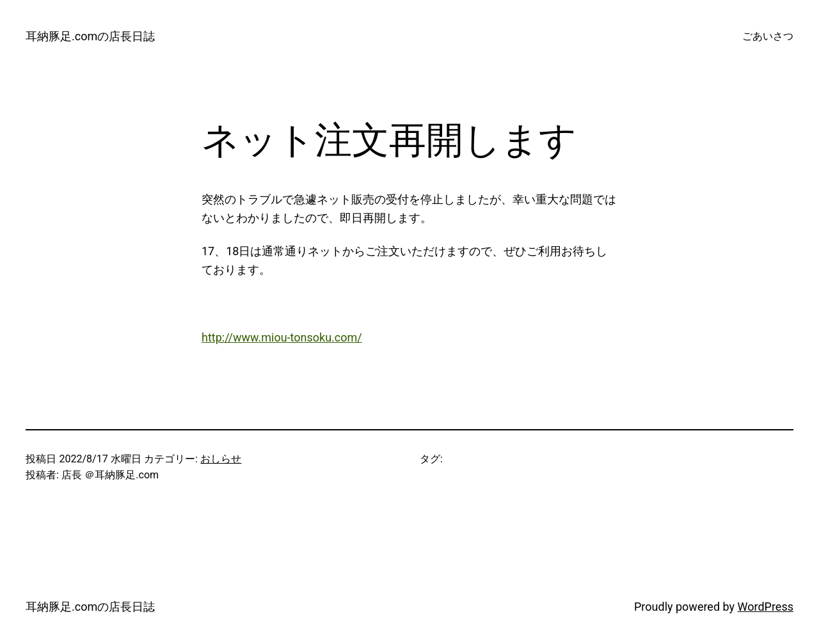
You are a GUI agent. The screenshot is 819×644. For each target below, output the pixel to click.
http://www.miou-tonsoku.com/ (282, 337)
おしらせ (221, 459)
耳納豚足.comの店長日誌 (90, 36)
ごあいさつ (768, 36)
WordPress (766, 607)
